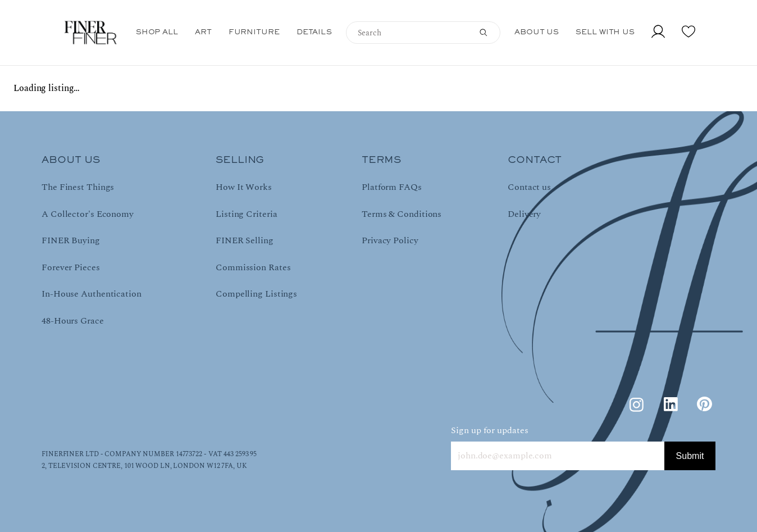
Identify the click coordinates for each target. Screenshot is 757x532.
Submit (690, 456)
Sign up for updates (490, 430)
